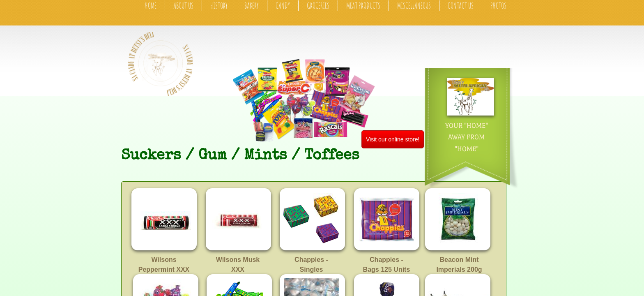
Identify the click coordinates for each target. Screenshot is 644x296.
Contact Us (461, 6)
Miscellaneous (414, 6)
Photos (498, 6)
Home (151, 6)
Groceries (318, 6)
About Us (183, 6)
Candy (283, 6)
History (219, 6)
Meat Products (363, 6)
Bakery (252, 6)
